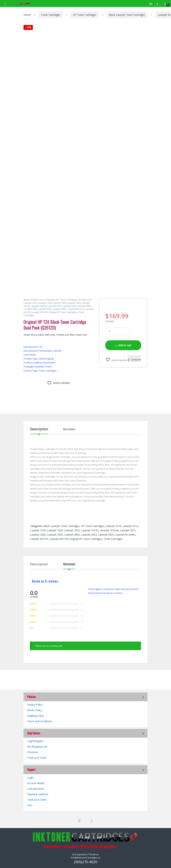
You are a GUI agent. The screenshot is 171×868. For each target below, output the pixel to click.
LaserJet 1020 (59, 303)
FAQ (30, 805)
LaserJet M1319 (39, 539)
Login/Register (35, 741)
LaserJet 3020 (69, 306)
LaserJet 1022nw (39, 306)
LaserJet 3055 (59, 309)
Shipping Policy (36, 716)
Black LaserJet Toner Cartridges (127, 15)
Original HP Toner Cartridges (63, 312)
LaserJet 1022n (90, 530)
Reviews (69, 429)
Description (39, 429)
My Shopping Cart (37, 747)
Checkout (33, 752)
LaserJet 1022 (74, 303)
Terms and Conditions (40, 721)
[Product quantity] (118, 331)
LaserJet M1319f (39, 312)
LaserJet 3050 (30, 309)
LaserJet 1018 (45, 303)
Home (27, 15)
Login (30, 778)
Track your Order (37, 758)
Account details (36, 783)
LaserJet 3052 (45, 309)
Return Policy (35, 710)
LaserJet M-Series (76, 309)
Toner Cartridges (51, 15)
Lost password (36, 789)
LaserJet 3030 (84, 306)
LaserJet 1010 (85, 300)
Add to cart (125, 345)
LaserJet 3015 (55, 306)
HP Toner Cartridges (85, 15)
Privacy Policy (35, 705)
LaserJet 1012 (30, 303)
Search (151, 4)
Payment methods (38, 794)
